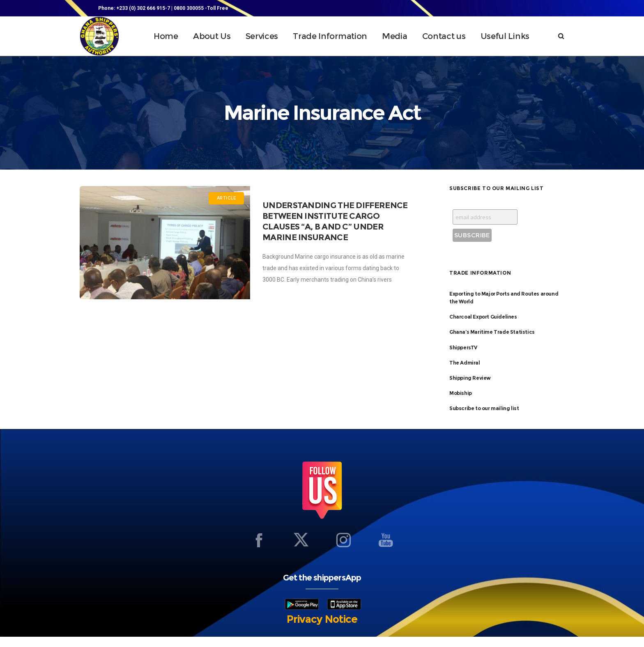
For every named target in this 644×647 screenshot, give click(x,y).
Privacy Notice (322, 629)
